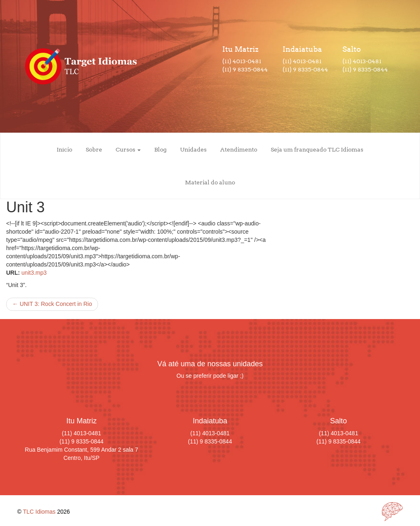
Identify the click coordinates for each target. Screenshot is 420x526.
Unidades (193, 149)
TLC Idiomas (39, 512)
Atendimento (239, 149)
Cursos (128, 149)
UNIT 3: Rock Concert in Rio (52, 304)
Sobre (94, 149)
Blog (160, 149)
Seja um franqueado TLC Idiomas (317, 149)
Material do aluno (210, 182)
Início (64, 149)
